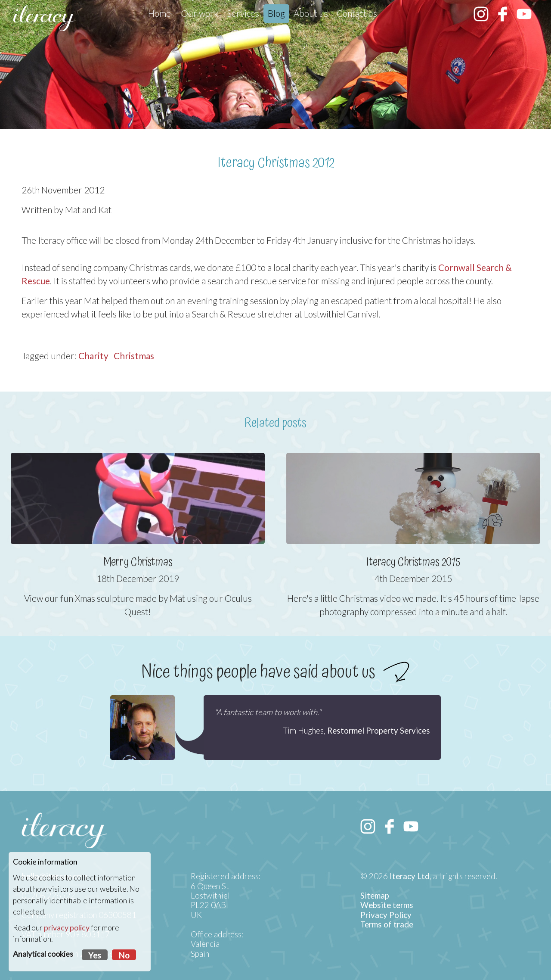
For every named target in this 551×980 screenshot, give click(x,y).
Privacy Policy (386, 915)
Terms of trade (387, 924)
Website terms (387, 905)
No (124, 955)
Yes (95, 955)
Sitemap (375, 896)
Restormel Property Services (379, 731)
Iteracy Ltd (410, 876)
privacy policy (67, 928)
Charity (93, 356)
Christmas (134, 356)
